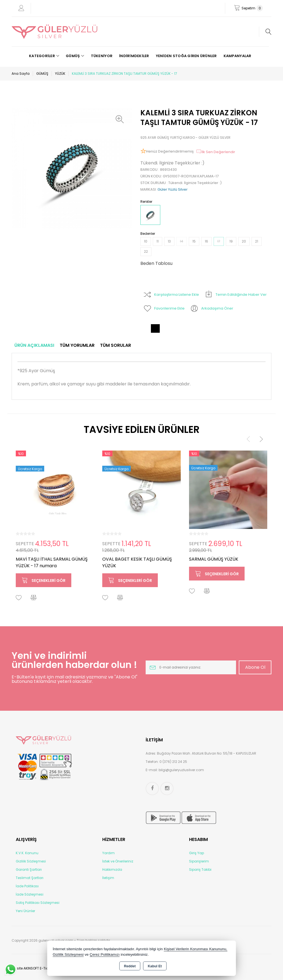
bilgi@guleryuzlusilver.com (181, 770)
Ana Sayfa (21, 74)
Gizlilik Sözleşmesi (31, 861)
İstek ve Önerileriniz (118, 861)
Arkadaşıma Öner (212, 308)
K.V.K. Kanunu (27, 853)
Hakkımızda (112, 870)
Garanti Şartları (29, 870)
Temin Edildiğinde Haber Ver (236, 295)
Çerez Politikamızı (105, 954)
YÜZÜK (60, 74)
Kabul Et (155, 966)
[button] (121, 119)
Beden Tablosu (156, 263)
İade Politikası (27, 886)
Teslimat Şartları (30, 878)
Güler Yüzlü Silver (173, 189)
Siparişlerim (199, 861)
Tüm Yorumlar (77, 345)
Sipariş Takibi (200, 870)
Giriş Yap (196, 853)
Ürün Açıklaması (34, 345)
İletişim (108, 878)
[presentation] (248, 439)
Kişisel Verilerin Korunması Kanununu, (196, 949)
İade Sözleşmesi (30, 894)
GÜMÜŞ (42, 74)
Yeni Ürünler (25, 911)
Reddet (130, 966)
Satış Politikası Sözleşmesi (38, 903)
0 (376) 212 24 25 (173, 762)
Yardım (108, 853)
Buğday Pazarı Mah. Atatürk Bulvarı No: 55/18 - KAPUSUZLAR (207, 753)
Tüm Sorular (116, 345)
